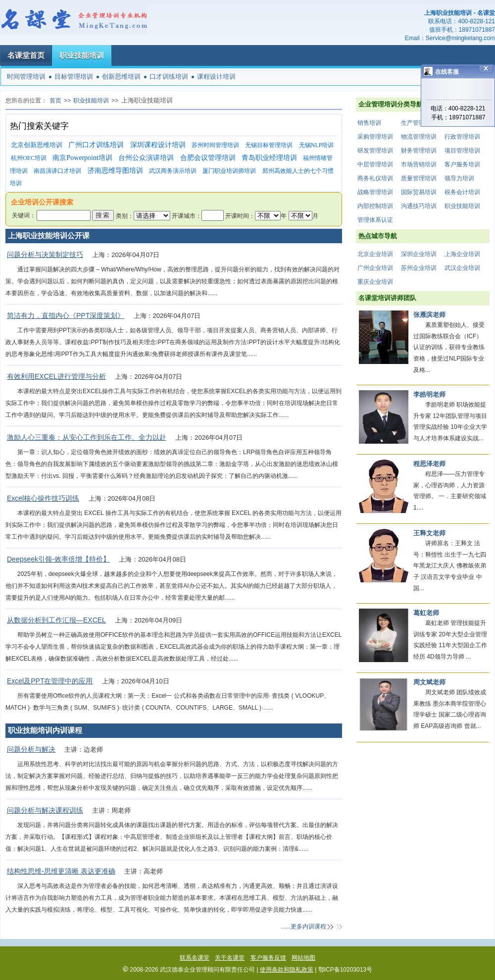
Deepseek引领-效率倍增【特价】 (58, 559)
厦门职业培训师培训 (229, 171)
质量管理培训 (419, 178)
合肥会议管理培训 (208, 158)
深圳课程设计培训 (158, 145)
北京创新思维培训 (37, 145)
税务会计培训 (462, 192)
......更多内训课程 (303, 927)
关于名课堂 (230, 958)
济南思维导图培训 (115, 171)
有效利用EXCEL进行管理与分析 (56, 376)
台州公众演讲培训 (146, 158)
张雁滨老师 (429, 315)
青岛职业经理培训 (269, 158)
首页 (55, 101)
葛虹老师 (426, 613)
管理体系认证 (375, 220)
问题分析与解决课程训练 (45, 810)
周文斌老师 (429, 682)
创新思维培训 (121, 77)
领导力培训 (459, 178)
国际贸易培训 (419, 192)
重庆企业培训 (375, 282)
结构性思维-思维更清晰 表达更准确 (61, 871)
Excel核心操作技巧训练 (43, 498)
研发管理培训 (375, 151)
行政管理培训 (462, 137)
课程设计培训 (216, 77)
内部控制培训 (375, 206)
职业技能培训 (82, 55)
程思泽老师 (429, 464)
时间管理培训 (26, 77)
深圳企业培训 (419, 254)
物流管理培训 (419, 137)
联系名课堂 (195, 958)
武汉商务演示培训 (173, 171)
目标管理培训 (74, 77)
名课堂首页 (26, 55)
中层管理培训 (375, 164)
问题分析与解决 (31, 749)
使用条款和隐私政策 (287, 970)
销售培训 (369, 123)
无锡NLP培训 (317, 145)
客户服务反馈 (268, 958)
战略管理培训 (375, 192)
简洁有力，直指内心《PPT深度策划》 (66, 315)
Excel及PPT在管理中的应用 (50, 681)
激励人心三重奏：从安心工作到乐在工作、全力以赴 (87, 437)
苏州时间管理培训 (215, 145)
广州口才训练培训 (96, 145)
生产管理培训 (419, 123)
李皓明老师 (429, 394)
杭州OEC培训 (29, 158)
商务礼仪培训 (375, 178)
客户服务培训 (462, 164)
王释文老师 (429, 533)
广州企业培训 (375, 268)
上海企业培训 (462, 254)
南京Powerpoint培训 (82, 158)
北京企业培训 (375, 254)
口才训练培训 (169, 77)
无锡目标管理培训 (269, 145)
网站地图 (303, 958)
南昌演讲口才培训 (57, 171)
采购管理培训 (375, 137)
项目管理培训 (462, 151)
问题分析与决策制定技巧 (45, 255)
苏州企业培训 (419, 268)
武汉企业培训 (462, 268)
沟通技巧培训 (419, 206)
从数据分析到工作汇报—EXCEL (56, 620)
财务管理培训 (419, 151)
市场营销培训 (419, 164)
